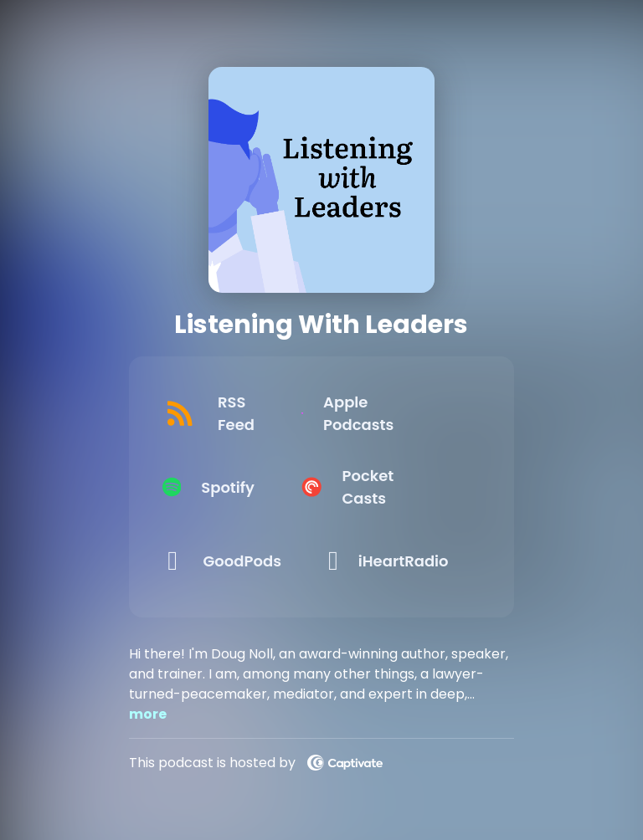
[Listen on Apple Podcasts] (398, 413)
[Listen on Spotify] (232, 487)
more (148, 714)
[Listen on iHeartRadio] (398, 561)
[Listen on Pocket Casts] (398, 487)
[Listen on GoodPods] (232, 561)
